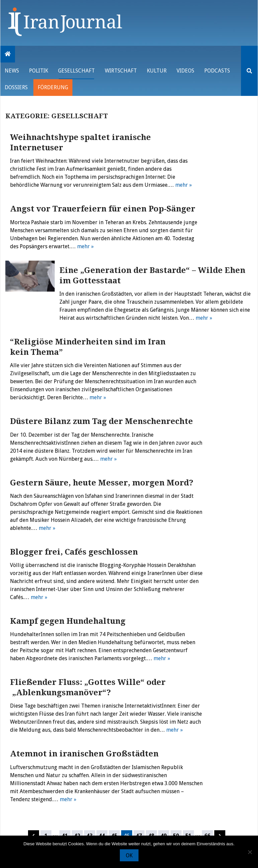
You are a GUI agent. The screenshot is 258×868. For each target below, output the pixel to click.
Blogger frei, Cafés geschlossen (74, 552)
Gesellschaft (76, 71)
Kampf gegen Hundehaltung (68, 621)
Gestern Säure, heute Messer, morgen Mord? (102, 483)
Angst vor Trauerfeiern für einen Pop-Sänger (103, 209)
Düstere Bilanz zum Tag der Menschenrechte (101, 421)
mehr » (184, 185)
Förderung (53, 87)
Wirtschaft (121, 71)
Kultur (157, 71)
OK (129, 855)
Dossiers (16, 87)
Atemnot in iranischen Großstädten (84, 754)
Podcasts (217, 71)
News (12, 71)
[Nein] (250, 852)
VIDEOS (185, 71)
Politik (39, 71)
